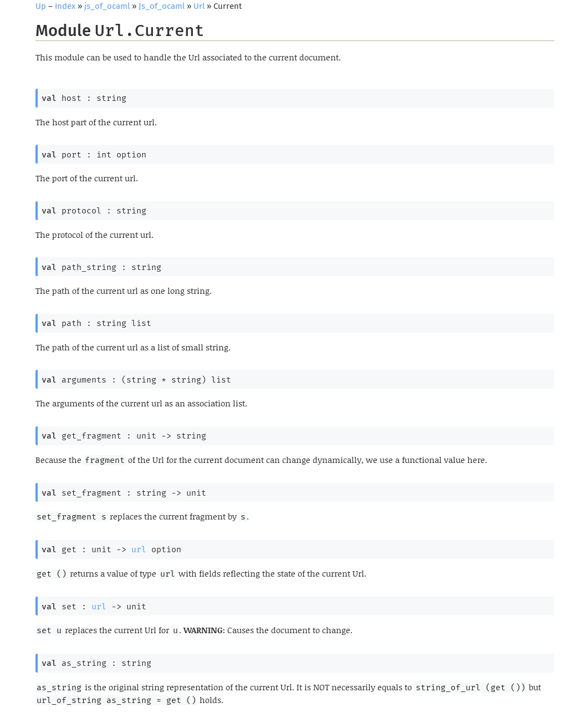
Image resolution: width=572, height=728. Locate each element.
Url (199, 6)
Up (41, 6)
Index (65, 6)
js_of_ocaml (107, 6)
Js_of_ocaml (162, 6)
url (139, 549)
